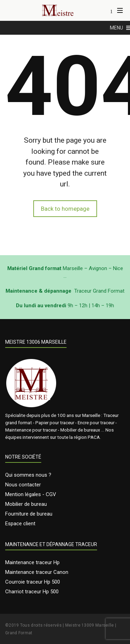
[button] (116, 28)
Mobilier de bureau (26, 504)
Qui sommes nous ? (28, 475)
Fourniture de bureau (29, 514)
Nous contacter (23, 485)
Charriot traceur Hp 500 (32, 592)
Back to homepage (65, 209)
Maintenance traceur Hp (32, 562)
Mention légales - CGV (31, 494)
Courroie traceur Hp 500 (33, 582)
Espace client (20, 524)
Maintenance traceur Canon (37, 572)
